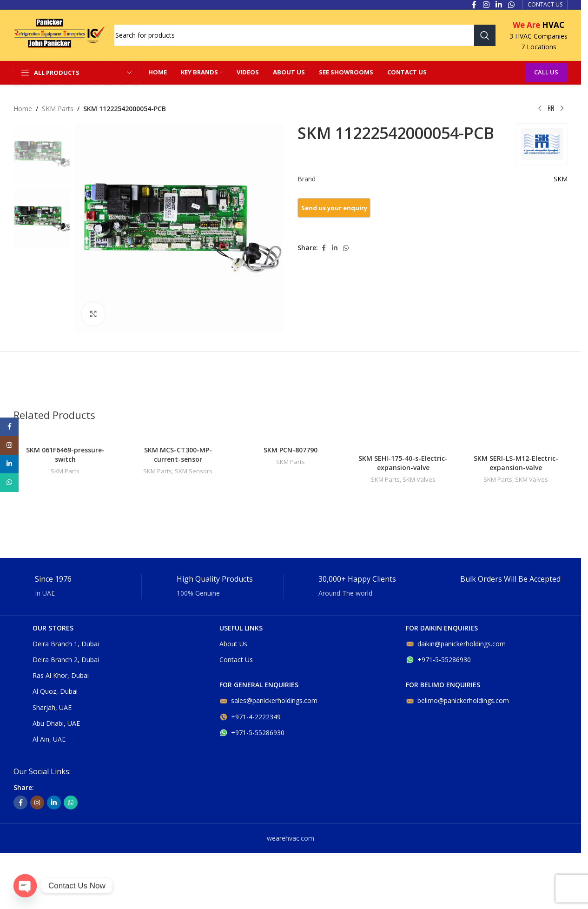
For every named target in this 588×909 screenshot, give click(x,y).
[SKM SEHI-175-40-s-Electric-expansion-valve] (403, 441)
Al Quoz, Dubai (55, 691)
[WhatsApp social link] (346, 248)
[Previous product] (540, 109)
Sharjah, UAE (52, 707)
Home (23, 109)
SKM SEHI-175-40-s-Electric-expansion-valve (403, 463)
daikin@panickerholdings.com (456, 644)
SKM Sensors (194, 471)
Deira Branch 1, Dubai (66, 644)
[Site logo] (59, 35)
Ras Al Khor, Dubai (61, 675)
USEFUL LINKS (241, 628)
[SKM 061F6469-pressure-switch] (65, 436)
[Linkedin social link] (335, 248)
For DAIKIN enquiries (442, 628)
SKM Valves (419, 479)
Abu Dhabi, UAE (56, 723)
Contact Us (236, 660)
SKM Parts (58, 109)
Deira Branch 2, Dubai (66, 660)
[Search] (305, 35)
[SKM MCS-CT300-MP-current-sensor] (178, 436)
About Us (233, 644)
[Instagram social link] (37, 803)
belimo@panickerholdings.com (457, 700)
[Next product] (562, 109)
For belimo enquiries (443, 685)
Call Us (546, 72)
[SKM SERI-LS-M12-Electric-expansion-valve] (516, 441)
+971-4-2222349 (250, 717)
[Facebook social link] (324, 248)
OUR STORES (53, 628)
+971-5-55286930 (252, 733)
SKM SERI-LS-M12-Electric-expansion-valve (516, 463)
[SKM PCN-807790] (291, 436)
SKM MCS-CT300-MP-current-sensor (178, 454)
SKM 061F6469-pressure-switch (65, 454)
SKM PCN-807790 (291, 450)
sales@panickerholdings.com (268, 700)
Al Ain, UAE (49, 739)
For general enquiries (259, 685)
